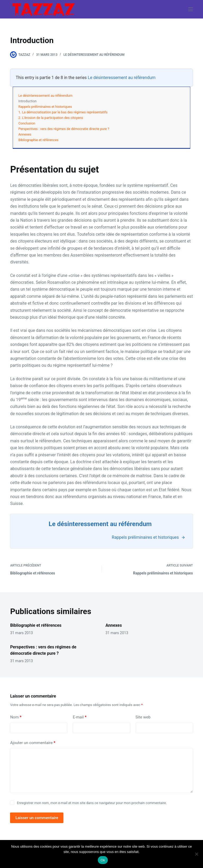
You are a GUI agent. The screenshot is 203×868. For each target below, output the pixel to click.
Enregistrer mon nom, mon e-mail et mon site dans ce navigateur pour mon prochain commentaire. (92, 803)
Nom (16, 717)
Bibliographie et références (38, 140)
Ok (103, 860)
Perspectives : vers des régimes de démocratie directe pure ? (64, 129)
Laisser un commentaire (37, 818)
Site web (143, 717)
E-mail (80, 717)
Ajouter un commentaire (33, 743)
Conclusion (27, 123)
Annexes (25, 134)
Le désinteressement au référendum (94, 55)
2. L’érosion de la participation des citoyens (51, 118)
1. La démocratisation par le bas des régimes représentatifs (63, 112)
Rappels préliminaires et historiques (45, 107)
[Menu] (191, 9)
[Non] (196, 854)
